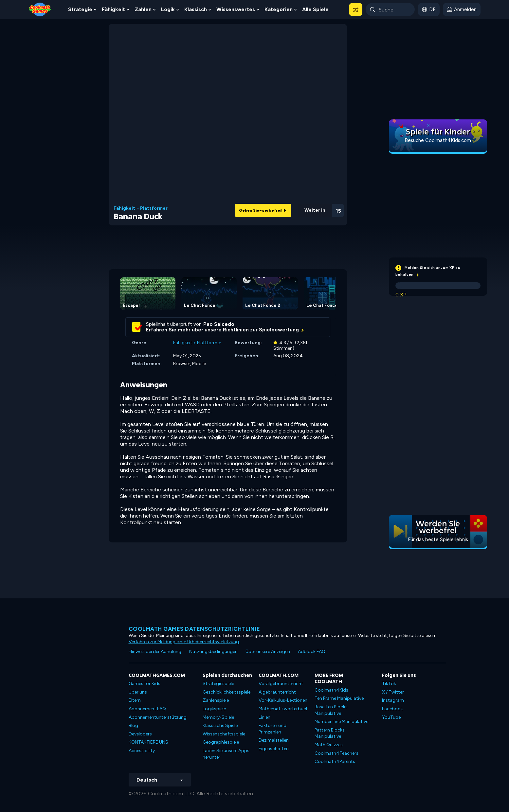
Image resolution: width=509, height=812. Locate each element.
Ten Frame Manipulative (339, 698)
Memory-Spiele (218, 717)
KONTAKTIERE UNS (148, 742)
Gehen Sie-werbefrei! (263, 210)
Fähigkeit (113, 9)
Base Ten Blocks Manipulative (331, 710)
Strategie (80, 9)
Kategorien (279, 9)
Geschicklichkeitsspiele (227, 692)
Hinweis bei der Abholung (155, 652)
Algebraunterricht (277, 692)
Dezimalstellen (274, 740)
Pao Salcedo (219, 324)
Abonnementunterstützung (158, 717)
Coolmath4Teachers (336, 753)
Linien (264, 717)
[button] (356, 9)
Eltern (135, 700)
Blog (133, 725)
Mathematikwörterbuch (284, 709)
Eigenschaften (274, 749)
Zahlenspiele (216, 700)
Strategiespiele (218, 684)
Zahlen (143, 9)
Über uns (138, 692)
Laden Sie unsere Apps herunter (226, 754)
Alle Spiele (315, 9)
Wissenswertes (236, 9)
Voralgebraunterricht (281, 684)
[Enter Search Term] (390, 9)
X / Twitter (393, 692)
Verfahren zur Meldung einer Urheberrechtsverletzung (184, 642)
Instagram (393, 700)
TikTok (389, 684)
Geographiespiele (221, 742)
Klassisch (196, 9)
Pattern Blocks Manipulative (330, 733)
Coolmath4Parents (335, 761)
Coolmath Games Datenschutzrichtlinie (194, 629)
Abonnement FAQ (147, 709)
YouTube (391, 717)
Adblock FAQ (312, 652)
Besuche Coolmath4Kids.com (438, 140)
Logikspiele (214, 709)
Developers (140, 734)
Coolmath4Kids (331, 690)
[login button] (462, 9)
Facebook (392, 709)
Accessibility (142, 751)
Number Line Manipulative (341, 722)
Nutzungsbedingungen (213, 652)
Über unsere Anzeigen (268, 652)
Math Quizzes (329, 745)
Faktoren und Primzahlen (273, 729)
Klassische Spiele (220, 725)
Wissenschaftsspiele (224, 734)
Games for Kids (145, 684)
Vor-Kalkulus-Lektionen (283, 700)
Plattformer (154, 208)
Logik (168, 9)
